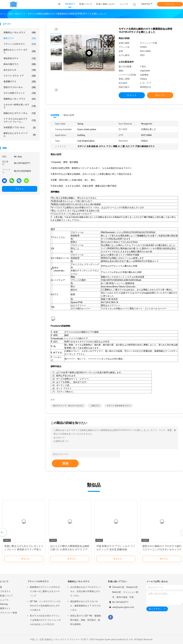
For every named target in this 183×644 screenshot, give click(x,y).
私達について (6, 596)
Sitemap (4, 604)
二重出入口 (95, 406)
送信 (65, 463)
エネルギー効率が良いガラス (20, 106)
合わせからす (20, 70)
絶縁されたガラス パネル (20, 113)
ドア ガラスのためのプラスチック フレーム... (20, 120)
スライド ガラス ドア (20, 76)
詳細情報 (55, 115)
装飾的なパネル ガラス (20, 33)
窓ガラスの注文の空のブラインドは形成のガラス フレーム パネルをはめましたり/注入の (45, 620)
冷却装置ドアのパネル (20, 128)
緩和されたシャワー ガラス (20, 51)
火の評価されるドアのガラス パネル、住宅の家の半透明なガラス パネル (85, 591)
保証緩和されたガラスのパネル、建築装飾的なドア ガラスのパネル (85, 606)
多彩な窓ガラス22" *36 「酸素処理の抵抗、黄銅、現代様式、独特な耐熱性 (86, 620)
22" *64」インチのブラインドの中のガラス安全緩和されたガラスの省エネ (45, 606)
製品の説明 (69, 115)
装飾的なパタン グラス (20, 99)
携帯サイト (5, 608)
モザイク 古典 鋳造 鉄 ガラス (119, 406)
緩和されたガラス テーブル (20, 135)
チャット (170, 4)
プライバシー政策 (9, 613)
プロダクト (5, 591)
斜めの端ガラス (20, 64)
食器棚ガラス (20, 82)
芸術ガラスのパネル (20, 87)
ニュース (4, 600)
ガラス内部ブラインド (20, 93)
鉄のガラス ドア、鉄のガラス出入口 (68, 406)
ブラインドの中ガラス (20, 44)
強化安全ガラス (20, 58)
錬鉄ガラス (20, 38)
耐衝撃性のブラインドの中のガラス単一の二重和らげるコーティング (45, 591)
